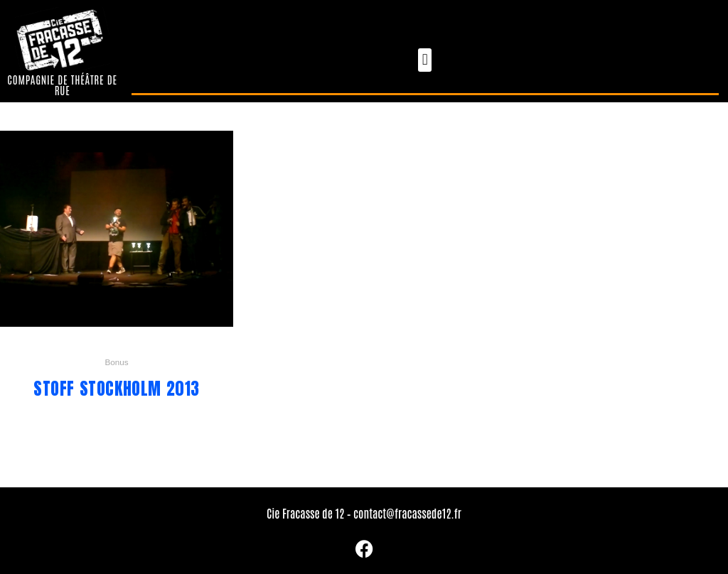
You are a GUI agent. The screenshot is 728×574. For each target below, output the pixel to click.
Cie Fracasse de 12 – (310, 513)
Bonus (116, 362)
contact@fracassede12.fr (407, 513)
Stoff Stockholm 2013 (117, 389)
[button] (425, 60)
